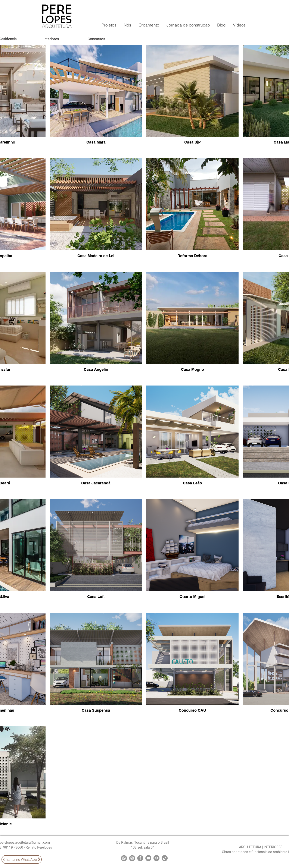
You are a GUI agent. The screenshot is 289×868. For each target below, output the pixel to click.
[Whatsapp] (124, 858)
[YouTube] (148, 858)
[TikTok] (165, 858)
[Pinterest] (156, 858)
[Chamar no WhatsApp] (22, 859)
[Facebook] (140, 858)
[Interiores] (51, 39)
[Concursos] (96, 39)
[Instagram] (132, 858)
